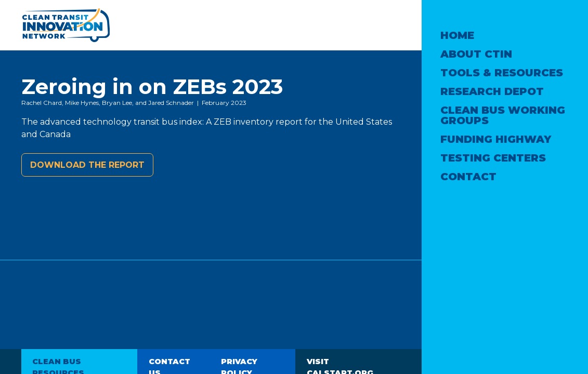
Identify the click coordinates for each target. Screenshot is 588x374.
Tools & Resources (502, 73)
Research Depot (492, 91)
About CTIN (476, 54)
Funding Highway (496, 139)
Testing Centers (493, 158)
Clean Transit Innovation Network (66, 25)
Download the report (87, 165)
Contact (468, 177)
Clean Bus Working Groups (503, 115)
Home (457, 35)
